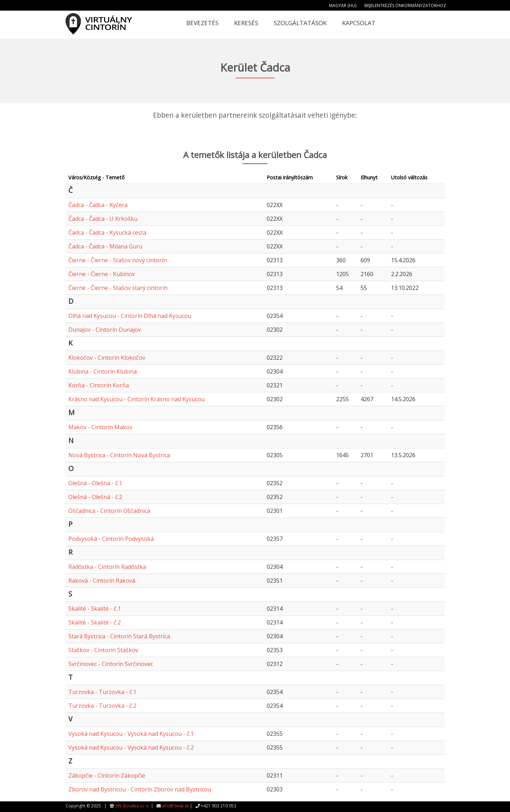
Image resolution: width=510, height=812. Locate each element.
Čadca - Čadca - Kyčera (98, 205)
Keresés (246, 23)
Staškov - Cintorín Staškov (103, 650)
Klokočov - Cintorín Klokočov (107, 358)
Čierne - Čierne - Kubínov (102, 274)
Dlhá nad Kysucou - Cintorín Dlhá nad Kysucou (130, 316)
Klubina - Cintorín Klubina (103, 371)
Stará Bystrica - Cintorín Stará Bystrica (119, 636)
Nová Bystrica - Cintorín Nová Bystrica (119, 455)
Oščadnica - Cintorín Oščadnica (109, 511)
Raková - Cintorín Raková (102, 581)
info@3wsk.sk (175, 806)
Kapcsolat (359, 23)
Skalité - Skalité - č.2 (95, 622)
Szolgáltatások (300, 23)
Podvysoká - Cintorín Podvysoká (111, 539)
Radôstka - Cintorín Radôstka (107, 567)
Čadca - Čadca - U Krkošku (103, 219)
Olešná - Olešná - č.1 (95, 483)
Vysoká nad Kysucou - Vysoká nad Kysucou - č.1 (131, 734)
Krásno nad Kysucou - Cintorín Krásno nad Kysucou (137, 399)
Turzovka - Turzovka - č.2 (102, 706)
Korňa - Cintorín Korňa (99, 385)
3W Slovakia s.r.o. (132, 806)
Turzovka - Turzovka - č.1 (102, 692)
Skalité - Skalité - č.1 (95, 609)
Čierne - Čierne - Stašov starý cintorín (118, 288)
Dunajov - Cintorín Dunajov (105, 330)
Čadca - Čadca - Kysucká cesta (107, 233)
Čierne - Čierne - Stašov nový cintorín (118, 260)
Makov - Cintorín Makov (100, 427)
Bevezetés (202, 23)
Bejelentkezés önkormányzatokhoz (405, 5)
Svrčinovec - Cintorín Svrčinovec (111, 664)
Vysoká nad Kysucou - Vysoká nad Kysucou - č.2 (131, 747)
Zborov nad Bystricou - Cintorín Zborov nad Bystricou (140, 789)
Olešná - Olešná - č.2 (95, 497)
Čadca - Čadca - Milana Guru (105, 246)
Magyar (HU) (343, 5)
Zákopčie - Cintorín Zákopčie (107, 775)
